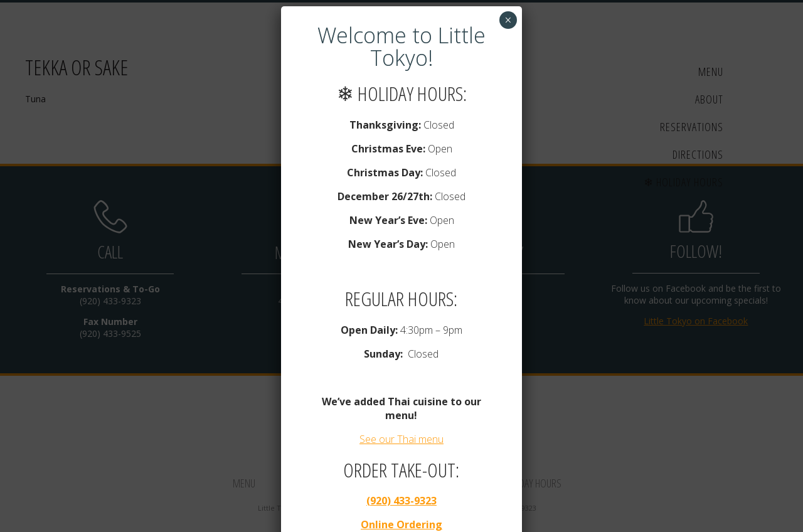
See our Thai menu (401, 437)
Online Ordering (401, 522)
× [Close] (508, 18)
